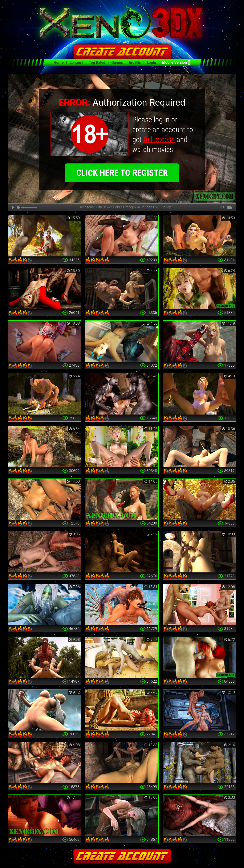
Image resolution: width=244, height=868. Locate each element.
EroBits (135, 63)
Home (59, 63)
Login (151, 63)
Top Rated (97, 63)
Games (117, 63)
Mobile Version (174, 63)
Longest (76, 63)
